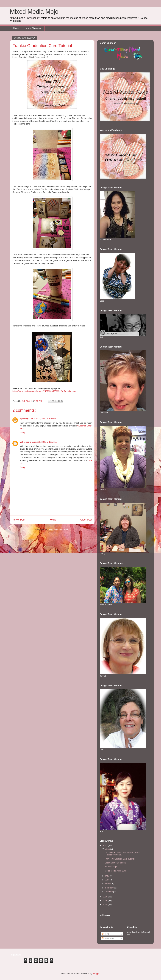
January (109, 892)
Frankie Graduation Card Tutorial (120, 859)
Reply (23, 433)
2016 (105, 897)
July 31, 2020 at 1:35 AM (45, 419)
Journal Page (111, 867)
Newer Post (19, 520)
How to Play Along (33, 28)
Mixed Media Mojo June (115, 871)
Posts (105, 934)
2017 (105, 845)
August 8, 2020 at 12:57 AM (45, 442)
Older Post (86, 520)
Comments (108, 938)
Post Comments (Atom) (58, 530)
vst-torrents (26, 442)
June (108, 849)
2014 (105, 905)
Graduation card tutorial (115, 863)
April (108, 880)
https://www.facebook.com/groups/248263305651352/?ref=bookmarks (44, 391)
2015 (105, 901)
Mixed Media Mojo (34, 12)
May (108, 876)
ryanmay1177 (26, 419)
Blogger (96, 974)
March (108, 884)
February (110, 888)
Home (16, 28)
